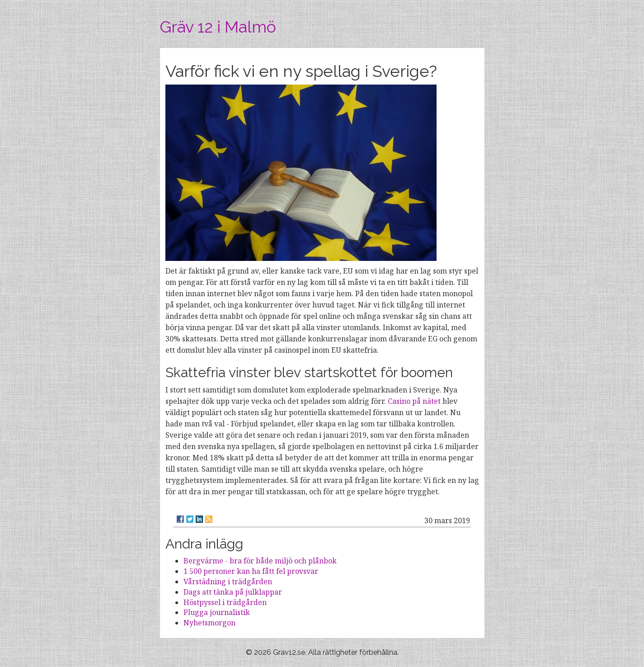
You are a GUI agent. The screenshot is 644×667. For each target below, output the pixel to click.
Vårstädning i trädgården (228, 582)
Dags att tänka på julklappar (233, 592)
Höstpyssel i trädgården (225, 602)
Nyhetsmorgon (209, 623)
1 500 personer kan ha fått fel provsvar (251, 571)
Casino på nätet (414, 401)
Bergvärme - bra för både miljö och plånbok (260, 561)
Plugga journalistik (217, 612)
